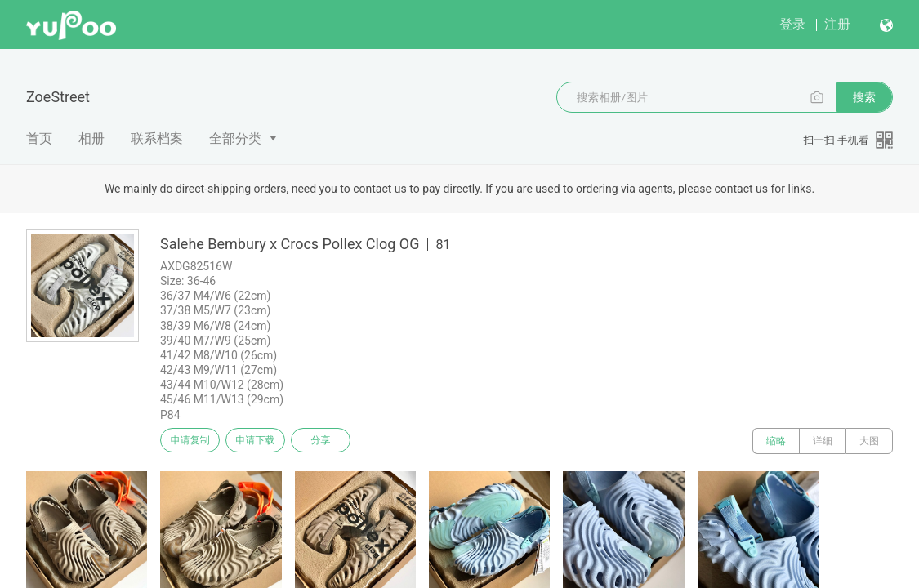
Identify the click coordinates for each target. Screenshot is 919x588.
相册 (91, 138)
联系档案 (157, 138)
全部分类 (235, 138)
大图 (869, 441)
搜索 (864, 97)
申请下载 (268, 441)
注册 (837, 24)
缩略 (776, 441)
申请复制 (194, 441)
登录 (792, 24)
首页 (39, 138)
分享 (341, 441)
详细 (823, 441)
